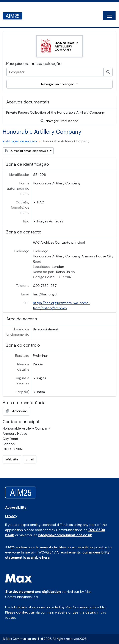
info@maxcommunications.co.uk (65, 535)
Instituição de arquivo (20, 141)
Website (12, 459)
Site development (20, 592)
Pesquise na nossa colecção (34, 63)
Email (30, 459)
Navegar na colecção (58, 84)
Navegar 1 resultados (60, 121)
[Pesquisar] (108, 72)
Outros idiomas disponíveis (27, 151)
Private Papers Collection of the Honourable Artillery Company (56, 112)
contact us (25, 612)
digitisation (51, 592)
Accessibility (16, 507)
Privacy (11, 516)
